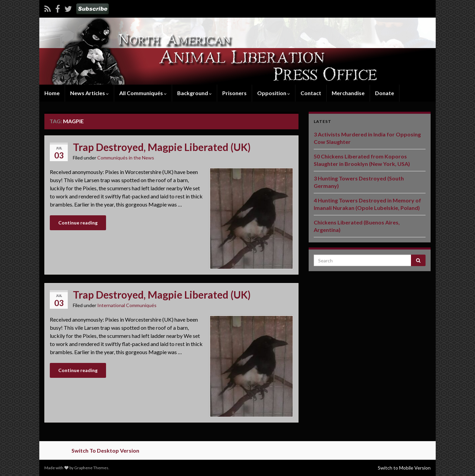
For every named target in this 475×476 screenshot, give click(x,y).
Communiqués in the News (126, 158)
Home (52, 93)
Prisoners (234, 93)
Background (194, 93)
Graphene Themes (91, 468)
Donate (385, 93)
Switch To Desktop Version (105, 450)
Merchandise (348, 93)
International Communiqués (127, 305)
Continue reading (78, 223)
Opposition (274, 93)
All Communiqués (143, 93)
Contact (311, 93)
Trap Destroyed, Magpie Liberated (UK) (162, 147)
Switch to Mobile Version (404, 468)
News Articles (89, 93)
